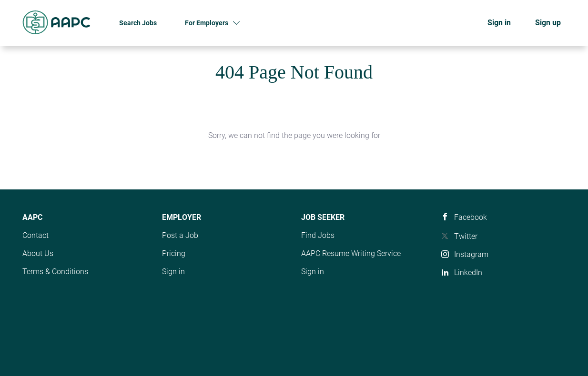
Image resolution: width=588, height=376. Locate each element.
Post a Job (180, 235)
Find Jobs (318, 235)
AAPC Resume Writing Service (351, 253)
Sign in (499, 23)
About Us (38, 253)
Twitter (466, 236)
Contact (35, 235)
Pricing (174, 253)
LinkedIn (468, 272)
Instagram (471, 254)
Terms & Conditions (55, 272)
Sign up (548, 23)
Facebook (471, 217)
